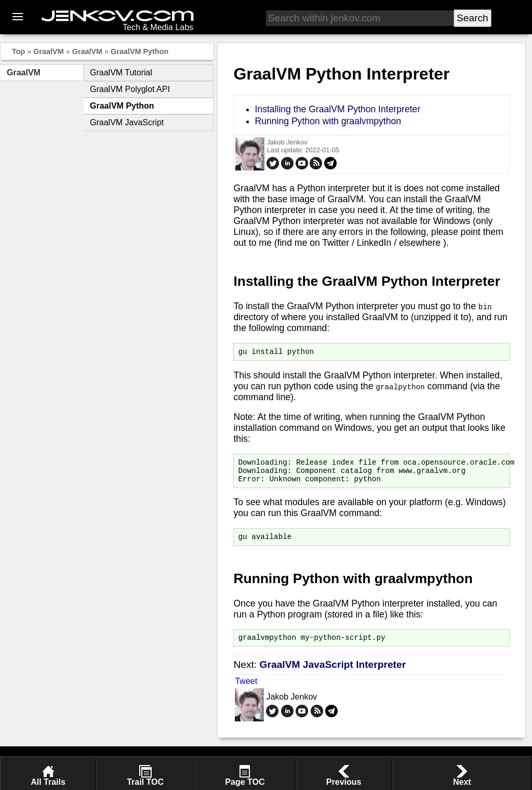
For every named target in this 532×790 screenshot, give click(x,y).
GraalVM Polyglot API (130, 89)
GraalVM (48, 51)
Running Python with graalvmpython (328, 121)
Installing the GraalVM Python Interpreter (337, 109)
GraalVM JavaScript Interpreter (333, 674)
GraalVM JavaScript (127, 122)
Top (18, 51)
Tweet (246, 690)
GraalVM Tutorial (121, 73)
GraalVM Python (139, 51)
